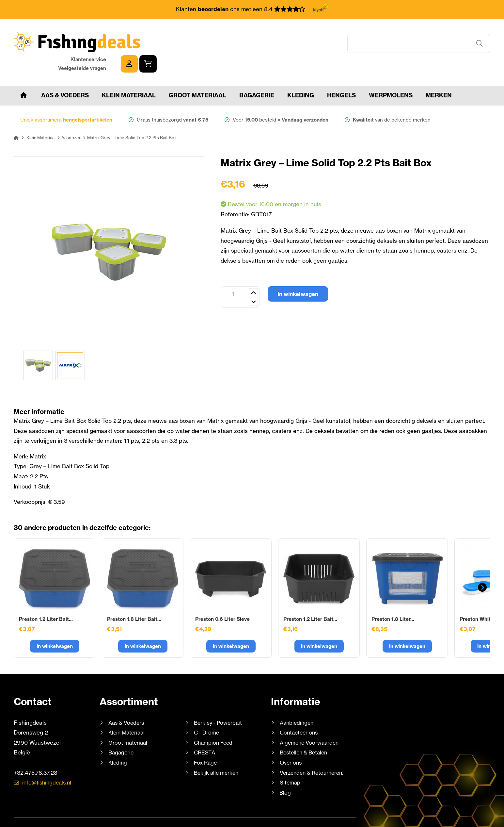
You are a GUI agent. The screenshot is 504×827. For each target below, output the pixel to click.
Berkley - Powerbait (219, 702)
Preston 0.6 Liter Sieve (222, 599)
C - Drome (207, 712)
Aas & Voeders (65, 75)
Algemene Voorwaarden (311, 722)
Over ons (291, 742)
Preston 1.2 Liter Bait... (46, 599)
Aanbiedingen (298, 702)
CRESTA (205, 732)
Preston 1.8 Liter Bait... (134, 599)
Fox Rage (206, 742)
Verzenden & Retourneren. (314, 752)
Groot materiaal (197, 75)
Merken (439, 75)
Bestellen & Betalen (306, 732)
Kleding (301, 75)
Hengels (341, 75)
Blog (285, 772)
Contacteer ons (300, 712)
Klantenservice (422, 38)
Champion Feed (214, 722)
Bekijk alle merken (217, 752)
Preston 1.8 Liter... (393, 599)
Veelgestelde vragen (416, 47)
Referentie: (236, 194)
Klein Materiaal (129, 75)
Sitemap (290, 762)
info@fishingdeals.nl (49, 762)
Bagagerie (257, 75)
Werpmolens (391, 75)
